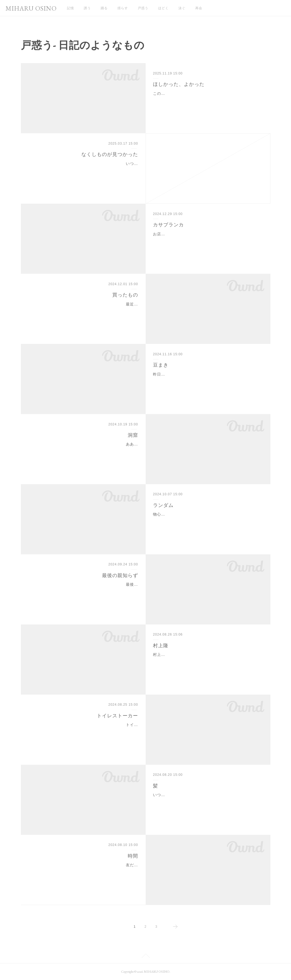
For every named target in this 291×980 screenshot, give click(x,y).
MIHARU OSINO (31, 8)
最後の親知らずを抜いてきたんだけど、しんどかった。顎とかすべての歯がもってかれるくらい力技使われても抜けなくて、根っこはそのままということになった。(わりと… (84, 591)
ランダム (163, 505)
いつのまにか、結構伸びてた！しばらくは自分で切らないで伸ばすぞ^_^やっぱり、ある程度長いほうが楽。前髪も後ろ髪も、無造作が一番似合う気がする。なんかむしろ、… (207, 802)
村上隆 (161, 646)
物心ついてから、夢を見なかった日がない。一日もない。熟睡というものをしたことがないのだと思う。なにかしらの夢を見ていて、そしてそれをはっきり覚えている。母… (206, 521)
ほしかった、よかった (179, 84)
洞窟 (133, 435)
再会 (199, 8)
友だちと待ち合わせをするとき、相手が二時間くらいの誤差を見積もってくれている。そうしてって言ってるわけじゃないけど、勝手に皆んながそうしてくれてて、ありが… (85, 872)
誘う (87, 8)
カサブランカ (168, 225)
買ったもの (125, 295)
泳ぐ (182, 8)
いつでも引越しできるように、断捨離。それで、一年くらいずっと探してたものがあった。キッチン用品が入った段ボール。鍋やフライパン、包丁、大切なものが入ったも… (85, 170)
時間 (133, 856)
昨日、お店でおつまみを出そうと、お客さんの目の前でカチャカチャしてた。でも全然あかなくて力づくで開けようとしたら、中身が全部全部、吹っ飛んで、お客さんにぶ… (206, 381)
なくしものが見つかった (110, 154)
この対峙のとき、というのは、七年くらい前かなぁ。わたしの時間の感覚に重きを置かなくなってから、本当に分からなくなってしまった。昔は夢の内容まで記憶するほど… (206, 100)
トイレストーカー (117, 716)
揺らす (123, 8)
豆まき (161, 365)
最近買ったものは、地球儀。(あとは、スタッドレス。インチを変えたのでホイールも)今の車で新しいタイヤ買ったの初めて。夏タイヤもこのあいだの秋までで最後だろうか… (84, 311)
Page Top (145, 957)
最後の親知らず (120, 575)
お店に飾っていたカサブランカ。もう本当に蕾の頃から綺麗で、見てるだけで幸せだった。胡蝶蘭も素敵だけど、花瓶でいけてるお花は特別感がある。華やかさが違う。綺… (206, 241)
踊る (104, 8)
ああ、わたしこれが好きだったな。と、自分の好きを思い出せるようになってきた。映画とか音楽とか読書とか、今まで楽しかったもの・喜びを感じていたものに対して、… (85, 451)
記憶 (71, 8)
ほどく (163, 8)
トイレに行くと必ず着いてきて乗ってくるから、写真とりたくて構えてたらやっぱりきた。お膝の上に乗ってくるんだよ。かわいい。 (85, 731)
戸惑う (143, 8)
